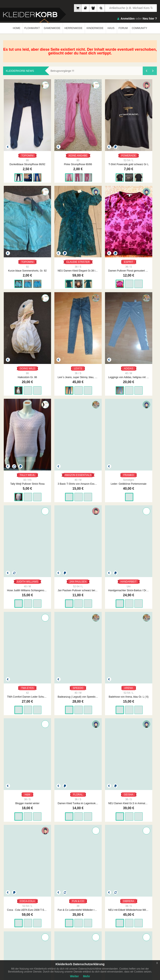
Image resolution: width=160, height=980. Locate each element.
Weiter (74, 976)
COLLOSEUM (144, 742)
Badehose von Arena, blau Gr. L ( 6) (80, 366)
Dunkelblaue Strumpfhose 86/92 (18, 135)
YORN (49, 588)
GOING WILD (50, 203)
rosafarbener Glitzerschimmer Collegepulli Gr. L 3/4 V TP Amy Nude (142, 751)
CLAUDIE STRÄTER (144, 126)
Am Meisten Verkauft (15, 910)
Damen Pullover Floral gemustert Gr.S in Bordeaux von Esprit (18, 212)
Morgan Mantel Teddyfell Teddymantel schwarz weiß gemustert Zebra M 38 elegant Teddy (18, 597)
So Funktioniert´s (128, 914)
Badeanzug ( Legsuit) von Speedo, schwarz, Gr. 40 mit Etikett (49, 366)
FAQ (121, 910)
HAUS (111, 28)
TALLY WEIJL (143, 203)
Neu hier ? (150, 19)
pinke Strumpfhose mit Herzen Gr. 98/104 (49, 828)
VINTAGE (49, 511)
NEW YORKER (19, 742)
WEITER (112, 857)
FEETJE (80, 665)
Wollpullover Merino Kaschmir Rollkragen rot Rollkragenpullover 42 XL (49, 597)
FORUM (123, 28)
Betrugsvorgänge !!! (62, 71)
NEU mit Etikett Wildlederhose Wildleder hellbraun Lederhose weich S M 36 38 (111, 443)
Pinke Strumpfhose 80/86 (49, 135)
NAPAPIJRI (142, 434)
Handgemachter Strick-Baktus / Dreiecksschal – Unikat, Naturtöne (142, 289)
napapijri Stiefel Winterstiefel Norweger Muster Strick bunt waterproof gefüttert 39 (142, 443)
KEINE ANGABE (50, 126)
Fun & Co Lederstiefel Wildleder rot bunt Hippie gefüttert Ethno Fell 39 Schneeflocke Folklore (80, 443)
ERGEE (111, 665)
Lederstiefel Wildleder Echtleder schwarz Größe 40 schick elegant (111, 597)
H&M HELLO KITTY (82, 742)
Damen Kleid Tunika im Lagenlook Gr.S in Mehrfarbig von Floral (142, 366)
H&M (111, 357)
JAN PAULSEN (113, 280)
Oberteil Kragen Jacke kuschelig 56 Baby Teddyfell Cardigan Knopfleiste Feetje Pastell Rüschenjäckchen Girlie (80, 674)
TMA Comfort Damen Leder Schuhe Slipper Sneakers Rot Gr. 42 (18, 366)
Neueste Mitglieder (14, 914)
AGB (83, 910)
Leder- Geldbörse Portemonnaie (49, 289)
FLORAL (142, 357)
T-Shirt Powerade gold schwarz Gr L (80, 135)
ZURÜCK (47, 857)
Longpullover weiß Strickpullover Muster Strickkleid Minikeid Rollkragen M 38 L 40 (18, 520)
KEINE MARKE (82, 819)
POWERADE (81, 126)
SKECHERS (18, 819)
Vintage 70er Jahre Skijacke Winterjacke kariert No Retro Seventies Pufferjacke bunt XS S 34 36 (49, 520)
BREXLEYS (111, 742)
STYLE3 (111, 819)
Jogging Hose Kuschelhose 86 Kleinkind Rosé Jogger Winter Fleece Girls (18, 674)
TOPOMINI (18, 126)
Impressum (48, 910)
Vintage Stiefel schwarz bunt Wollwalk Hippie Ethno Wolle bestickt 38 (111, 520)
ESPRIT (18, 203)
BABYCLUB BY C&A (50, 742)
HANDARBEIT (144, 280)
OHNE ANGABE (144, 588)
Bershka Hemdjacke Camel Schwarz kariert (49, 674)
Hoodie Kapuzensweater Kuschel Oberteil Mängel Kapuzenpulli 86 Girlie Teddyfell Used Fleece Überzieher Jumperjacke (142, 597)
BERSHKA (49, 665)
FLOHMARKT (32, 28)
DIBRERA (111, 434)
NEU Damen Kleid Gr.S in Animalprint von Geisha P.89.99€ (18, 443)
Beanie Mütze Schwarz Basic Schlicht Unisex (111, 828)
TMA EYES (18, 357)
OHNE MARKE (19, 665)
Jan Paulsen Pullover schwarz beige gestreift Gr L (111, 289)
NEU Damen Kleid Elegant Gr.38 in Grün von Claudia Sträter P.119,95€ (142, 135)
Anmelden (128, 19)
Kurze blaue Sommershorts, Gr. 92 (111, 135)
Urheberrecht (87, 918)
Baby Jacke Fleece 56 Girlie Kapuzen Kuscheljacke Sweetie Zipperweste (111, 674)
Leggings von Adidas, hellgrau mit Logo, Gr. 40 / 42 (111, 212)
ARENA (80, 357)
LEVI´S (80, 203)
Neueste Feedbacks (14, 918)
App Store (16, 937)
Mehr (87, 976)
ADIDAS (111, 203)
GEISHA (18, 434)
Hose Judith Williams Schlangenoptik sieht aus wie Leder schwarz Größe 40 (80, 289)
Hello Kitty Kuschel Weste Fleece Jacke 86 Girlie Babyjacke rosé (80, 751)
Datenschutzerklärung (92, 914)
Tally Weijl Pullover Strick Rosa (142, 212)
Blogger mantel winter (111, 366)
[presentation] (146, 71)
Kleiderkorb (29, 894)
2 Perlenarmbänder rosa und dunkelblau (80, 828)
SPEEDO (49, 357)
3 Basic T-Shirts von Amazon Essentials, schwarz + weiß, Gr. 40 (18, 289)
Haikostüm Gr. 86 (49, 212)
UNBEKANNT (19, 511)
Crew (6, 922)
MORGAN (18, 588)
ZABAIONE (80, 511)
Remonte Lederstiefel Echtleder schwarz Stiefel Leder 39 (142, 674)
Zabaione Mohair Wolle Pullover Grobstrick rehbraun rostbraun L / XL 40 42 (80, 597)
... (86, 857)
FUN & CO (80, 434)
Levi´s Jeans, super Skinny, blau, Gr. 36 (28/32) (80, 212)
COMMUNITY (139, 28)
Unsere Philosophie (52, 914)
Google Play (42, 937)
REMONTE (142, 665)
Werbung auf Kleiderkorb (56, 918)
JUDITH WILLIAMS (82, 280)
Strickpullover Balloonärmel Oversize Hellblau (18, 751)
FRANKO (49, 280)
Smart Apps (125, 918)
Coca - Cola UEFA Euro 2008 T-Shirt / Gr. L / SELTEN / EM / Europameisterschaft (49, 443)
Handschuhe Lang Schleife (142, 828)
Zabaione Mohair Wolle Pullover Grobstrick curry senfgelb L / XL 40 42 (80, 520)
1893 (96, 857)
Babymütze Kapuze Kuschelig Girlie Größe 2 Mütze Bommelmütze (49, 751)
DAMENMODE (52, 28)
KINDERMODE (95, 28)
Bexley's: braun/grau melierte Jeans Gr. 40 (111, 751)
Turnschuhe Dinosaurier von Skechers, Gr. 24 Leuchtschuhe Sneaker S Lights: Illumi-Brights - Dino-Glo (18, 828)
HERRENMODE (73, 28)
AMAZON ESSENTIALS (19, 280)
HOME (17, 28)
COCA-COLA (50, 434)
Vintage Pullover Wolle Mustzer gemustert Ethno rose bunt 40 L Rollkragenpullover (142, 520)
